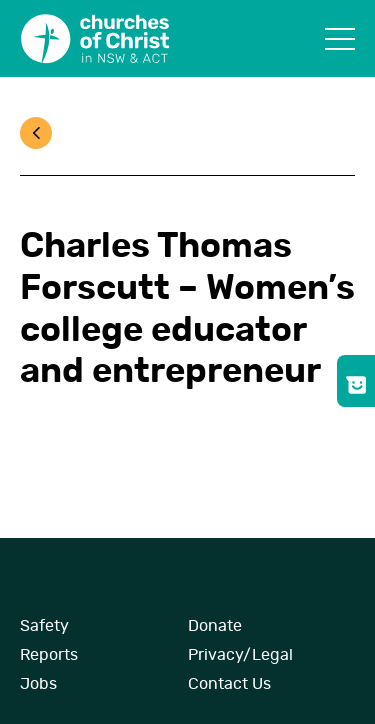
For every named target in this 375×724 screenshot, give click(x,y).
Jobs (38, 684)
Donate (215, 626)
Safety (44, 626)
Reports (49, 655)
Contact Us (229, 684)
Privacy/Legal (240, 655)
